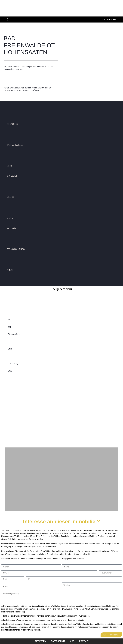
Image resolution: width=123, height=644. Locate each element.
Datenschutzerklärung (24, 616)
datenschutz (58, 641)
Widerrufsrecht (22, 620)
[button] (7, 19)
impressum (40, 641)
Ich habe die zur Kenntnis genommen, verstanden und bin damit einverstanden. (47, 616)
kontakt (84, 641)
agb (72, 641)
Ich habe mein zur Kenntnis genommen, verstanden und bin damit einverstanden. (44, 620)
